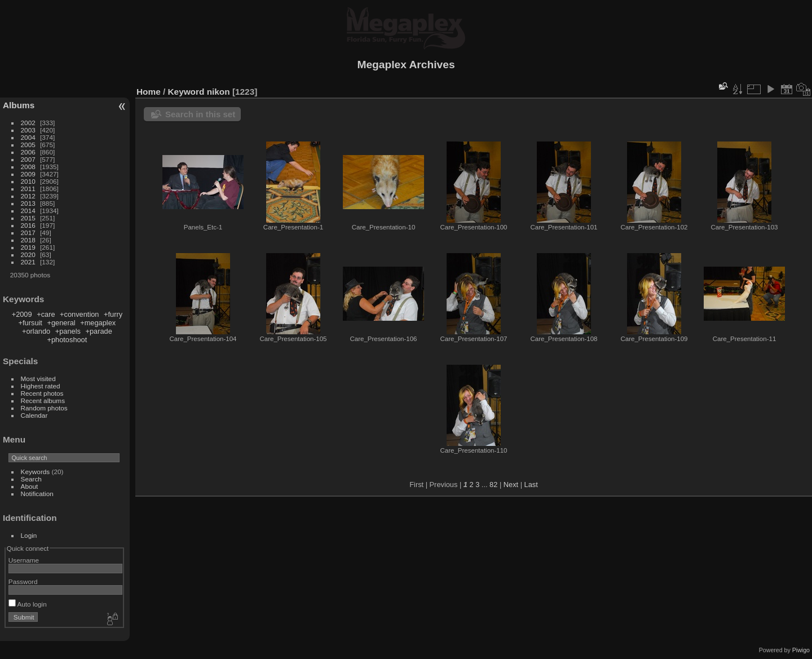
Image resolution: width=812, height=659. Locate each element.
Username (24, 560)
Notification (37, 494)
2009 (28, 174)
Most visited (38, 379)
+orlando (36, 331)
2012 (28, 196)
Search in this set (200, 114)
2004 (28, 137)
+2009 (22, 314)
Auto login (28, 604)
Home (149, 92)
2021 (28, 262)
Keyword (186, 92)
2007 (28, 159)
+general (61, 323)
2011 (28, 189)
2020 (28, 255)
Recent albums (43, 401)
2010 (28, 181)
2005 (28, 145)
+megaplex (98, 323)
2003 (28, 130)
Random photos (44, 408)
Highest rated (41, 386)
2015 (28, 218)
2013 (28, 203)
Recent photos (42, 393)
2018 (28, 240)
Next (511, 485)
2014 (28, 211)
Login (29, 535)
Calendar (34, 415)
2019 (28, 247)
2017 (28, 233)
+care (46, 314)
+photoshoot (67, 340)
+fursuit (30, 323)
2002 (28, 123)
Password (23, 581)
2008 (28, 167)
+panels (68, 331)
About (30, 486)
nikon (219, 92)
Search (31, 479)
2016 (28, 225)
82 (493, 485)
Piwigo (801, 650)
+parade (98, 331)
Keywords (36, 472)
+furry (113, 314)
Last (531, 485)
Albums (19, 105)
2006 (28, 152)
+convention (79, 314)
